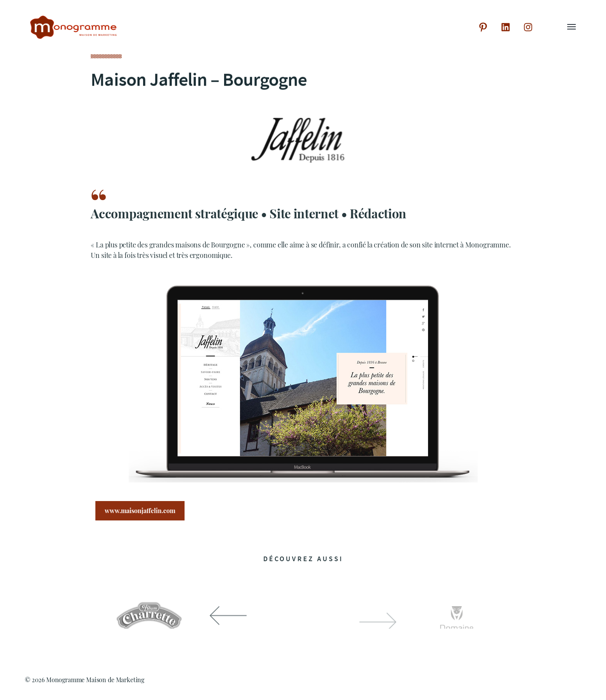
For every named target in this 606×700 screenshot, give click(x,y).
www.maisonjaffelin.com (140, 512)
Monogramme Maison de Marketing (95, 680)
